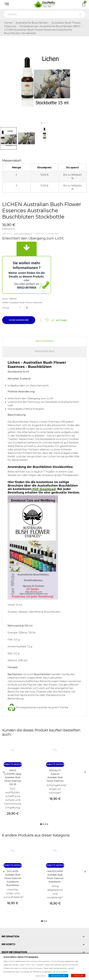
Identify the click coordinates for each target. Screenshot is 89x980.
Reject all (78, 975)
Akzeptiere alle (58, 975)
